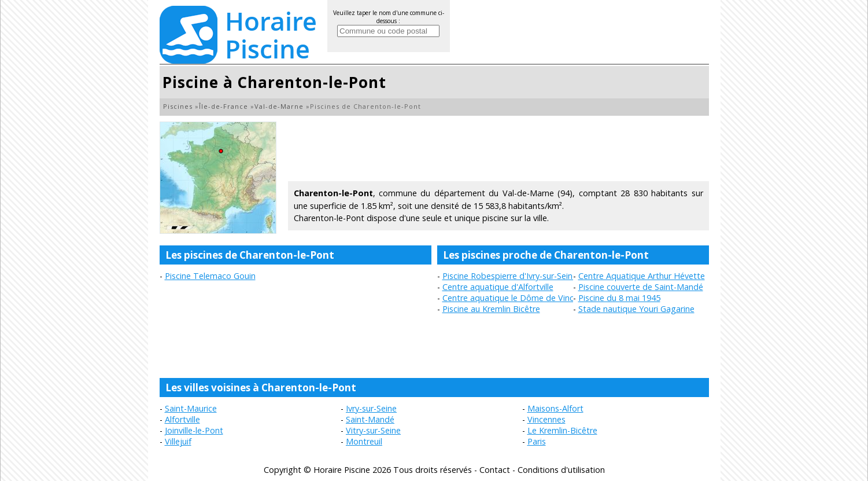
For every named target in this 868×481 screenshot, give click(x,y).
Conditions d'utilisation (561, 470)
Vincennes (546, 419)
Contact (495, 470)
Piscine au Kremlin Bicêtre (491, 309)
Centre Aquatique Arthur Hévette (642, 276)
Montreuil (364, 441)
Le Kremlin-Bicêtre (562, 430)
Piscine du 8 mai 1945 (619, 298)
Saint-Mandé (370, 419)
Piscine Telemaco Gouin (210, 276)
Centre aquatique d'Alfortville (498, 287)
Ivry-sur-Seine (371, 408)
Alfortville (182, 419)
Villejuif (178, 441)
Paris (537, 441)
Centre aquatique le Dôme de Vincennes (519, 298)
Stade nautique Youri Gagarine (636, 309)
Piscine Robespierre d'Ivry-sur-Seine (510, 276)
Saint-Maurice (191, 408)
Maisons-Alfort (555, 408)
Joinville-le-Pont (194, 430)
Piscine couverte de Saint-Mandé (641, 287)
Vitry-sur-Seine (373, 430)
